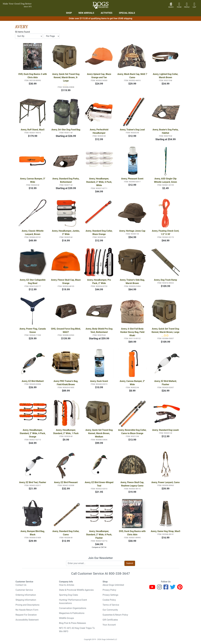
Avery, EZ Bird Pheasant (66, 482)
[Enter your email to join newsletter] (95, 563)
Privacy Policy (109, 590)
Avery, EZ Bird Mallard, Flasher (166, 383)
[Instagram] (159, 588)
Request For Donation (26, 615)
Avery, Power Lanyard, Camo (165, 482)
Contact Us (21, 585)
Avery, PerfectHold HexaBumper (99, 131)
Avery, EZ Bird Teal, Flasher (33, 482)
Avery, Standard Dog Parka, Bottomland (66, 180)
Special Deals (127, 13)
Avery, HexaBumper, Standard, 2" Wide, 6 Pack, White (99, 182)
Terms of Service (111, 605)
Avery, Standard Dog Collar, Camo (66, 533)
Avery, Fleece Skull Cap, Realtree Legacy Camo (133, 484)
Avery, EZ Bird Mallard (33, 381)
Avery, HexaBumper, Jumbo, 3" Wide (66, 233)
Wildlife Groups (66, 618)
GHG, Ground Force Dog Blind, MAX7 (66, 330)
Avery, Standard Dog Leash (165, 430)
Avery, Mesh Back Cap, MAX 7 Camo (132, 76)
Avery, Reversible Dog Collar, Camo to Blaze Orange (133, 432)
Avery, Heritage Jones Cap (132, 231)
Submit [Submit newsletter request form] (130, 563)
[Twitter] (173, 588)
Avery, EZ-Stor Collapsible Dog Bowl (33, 282)
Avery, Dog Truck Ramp (165, 280)
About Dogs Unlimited (113, 585)
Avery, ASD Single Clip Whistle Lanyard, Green (166, 180)
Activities (107, 13)
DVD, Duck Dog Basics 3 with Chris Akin (33, 76)
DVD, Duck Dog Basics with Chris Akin (133, 533)
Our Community (110, 610)
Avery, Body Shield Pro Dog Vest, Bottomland (99, 330)
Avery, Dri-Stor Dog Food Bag (66, 130)
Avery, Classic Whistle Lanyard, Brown (33, 233)
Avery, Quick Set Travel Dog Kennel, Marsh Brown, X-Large (66, 77)
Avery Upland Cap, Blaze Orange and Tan (99, 76)
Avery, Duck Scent (99, 381)
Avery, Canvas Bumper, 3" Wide (33, 180)
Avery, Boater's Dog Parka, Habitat (166, 131)
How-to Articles (67, 585)
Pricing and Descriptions (28, 605)
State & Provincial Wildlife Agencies (76, 590)
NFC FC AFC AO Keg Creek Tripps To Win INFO (77, 630)
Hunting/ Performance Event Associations (73, 602)
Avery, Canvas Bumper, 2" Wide (133, 383)
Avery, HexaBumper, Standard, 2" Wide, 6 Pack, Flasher (99, 535)
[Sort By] (29, 36)
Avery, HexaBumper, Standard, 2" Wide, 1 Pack (66, 432)
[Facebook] (166, 588)
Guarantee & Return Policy (115, 615)
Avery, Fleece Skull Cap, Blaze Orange (66, 282)
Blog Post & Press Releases (72, 623)
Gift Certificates (110, 620)
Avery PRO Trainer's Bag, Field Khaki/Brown (66, 383)
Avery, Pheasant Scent (132, 179)
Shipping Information (26, 600)
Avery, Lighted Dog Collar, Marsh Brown (166, 76)
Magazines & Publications (72, 613)
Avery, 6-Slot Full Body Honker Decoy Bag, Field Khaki (133, 332)
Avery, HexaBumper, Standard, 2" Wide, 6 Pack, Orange (33, 433)
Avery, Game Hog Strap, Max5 (165, 531)
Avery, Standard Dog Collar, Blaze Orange (99, 233)
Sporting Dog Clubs (68, 595)
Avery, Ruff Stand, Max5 (33, 130)
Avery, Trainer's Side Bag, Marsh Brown (133, 282)
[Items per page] (52, 36)
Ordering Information (26, 595)
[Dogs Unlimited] (101, 5)
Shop (69, 13)
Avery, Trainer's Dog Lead (132, 130)
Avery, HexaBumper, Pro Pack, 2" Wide (99, 282)
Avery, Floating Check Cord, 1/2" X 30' (166, 233)
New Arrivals (86, 13)
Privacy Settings (111, 595)
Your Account (109, 625)
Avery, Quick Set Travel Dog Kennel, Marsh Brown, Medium (99, 433)
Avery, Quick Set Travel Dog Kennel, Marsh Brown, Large (166, 330)
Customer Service (24, 590)
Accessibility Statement (27, 620)
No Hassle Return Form (27, 610)
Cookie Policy (109, 600)
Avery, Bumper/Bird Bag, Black (33, 533)
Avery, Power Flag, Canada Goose (33, 330)
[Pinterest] (180, 588)
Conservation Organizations (73, 608)
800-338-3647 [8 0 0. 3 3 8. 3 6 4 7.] (119, 574)
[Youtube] (152, 588)
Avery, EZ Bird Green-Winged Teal (99, 484)
